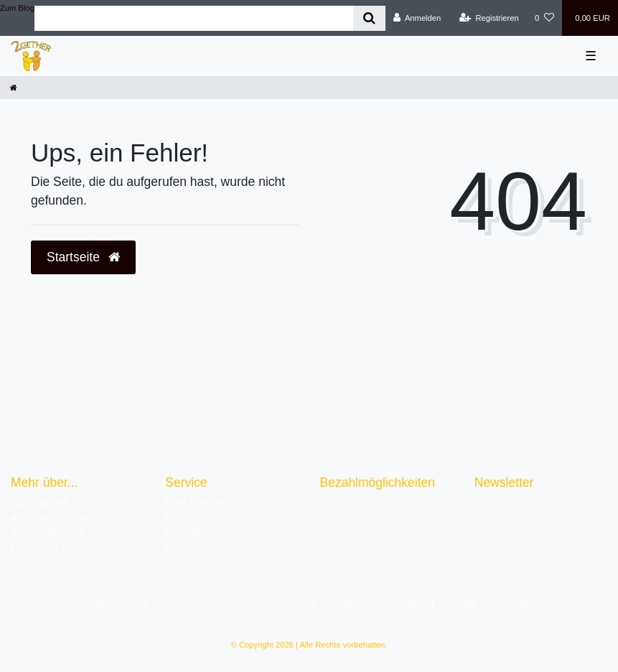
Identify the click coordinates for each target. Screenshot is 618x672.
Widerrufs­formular (206, 604)
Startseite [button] (83, 257)
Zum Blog (17, 8)
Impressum (291, 604)
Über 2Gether (196, 502)
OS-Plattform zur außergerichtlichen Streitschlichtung (52, 517)
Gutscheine (191, 532)
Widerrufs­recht (114, 604)
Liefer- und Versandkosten (69, 547)
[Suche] (369, 18)
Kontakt (512, 604)
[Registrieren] (489, 18)
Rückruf (182, 517)
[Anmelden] (417, 18)
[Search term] (194, 18)
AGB (465, 604)
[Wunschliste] (544, 18)
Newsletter (189, 547)
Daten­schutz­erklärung (385, 604)
